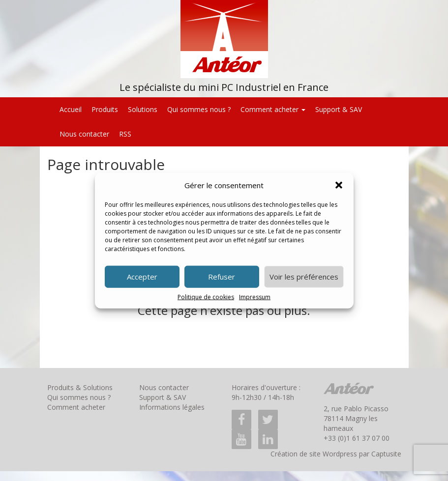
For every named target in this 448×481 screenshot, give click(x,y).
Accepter (142, 277)
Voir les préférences (304, 277)
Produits (105, 109)
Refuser (222, 277)
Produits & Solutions (80, 387)
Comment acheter (273, 109)
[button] (339, 185)
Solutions (143, 109)
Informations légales (172, 407)
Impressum (255, 297)
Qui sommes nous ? (199, 109)
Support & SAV (339, 109)
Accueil (71, 109)
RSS (125, 134)
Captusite (386, 454)
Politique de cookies (206, 297)
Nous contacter (84, 134)
